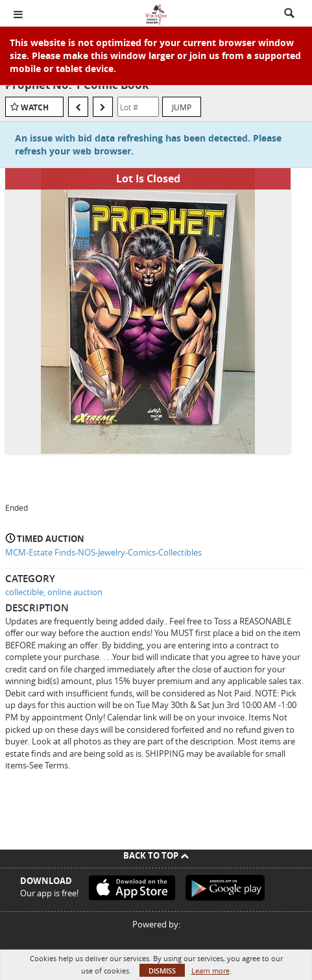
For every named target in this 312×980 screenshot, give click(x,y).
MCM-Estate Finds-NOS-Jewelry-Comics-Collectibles (103, 552)
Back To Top (156, 855)
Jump (182, 107)
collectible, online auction (54, 592)
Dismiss (162, 971)
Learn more (210, 971)
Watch (35, 107)
